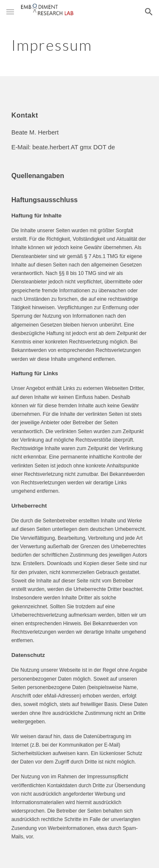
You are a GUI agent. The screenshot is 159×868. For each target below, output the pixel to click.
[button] (10, 12)
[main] (80, 44)
